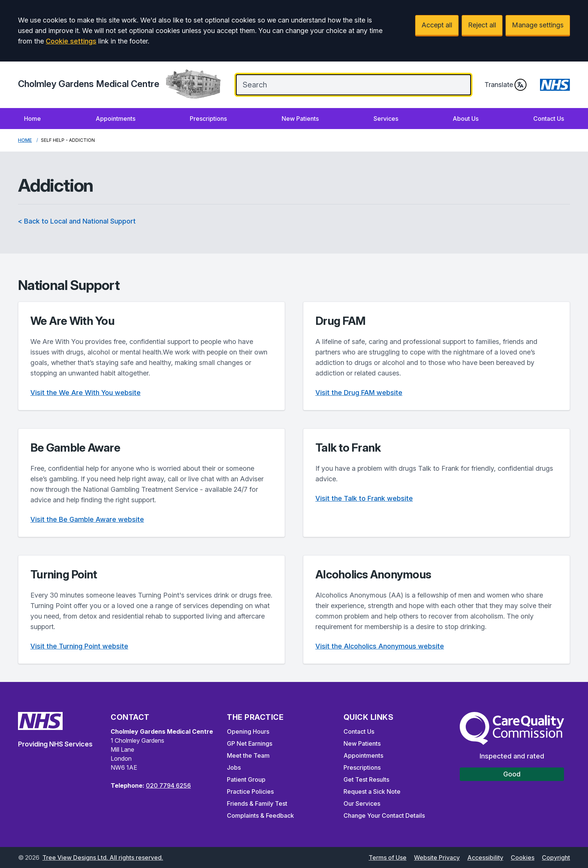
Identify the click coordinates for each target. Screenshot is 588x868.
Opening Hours (248, 731)
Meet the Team (248, 755)
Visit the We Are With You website (85, 393)
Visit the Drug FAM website (359, 393)
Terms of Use (388, 857)
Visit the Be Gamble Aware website (87, 519)
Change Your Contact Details (384, 815)
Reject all (482, 25)
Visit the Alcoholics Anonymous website (380, 646)
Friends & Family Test (257, 803)
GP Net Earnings (250, 743)
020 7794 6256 (168, 785)
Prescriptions (208, 119)
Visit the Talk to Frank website (364, 498)
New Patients (300, 119)
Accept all (437, 25)
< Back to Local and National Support (77, 221)
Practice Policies (250, 791)
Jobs (234, 767)
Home (32, 119)
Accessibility (485, 857)
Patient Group (246, 779)
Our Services (362, 803)
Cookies (523, 857)
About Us (466, 119)
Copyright (556, 857)
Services (386, 119)
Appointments (115, 119)
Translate (505, 85)
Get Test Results (366, 779)
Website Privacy (437, 857)
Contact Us (549, 119)
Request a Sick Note (372, 791)
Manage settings (538, 25)
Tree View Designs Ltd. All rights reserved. (103, 857)
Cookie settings (71, 41)
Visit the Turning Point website (79, 646)
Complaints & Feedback (260, 815)
